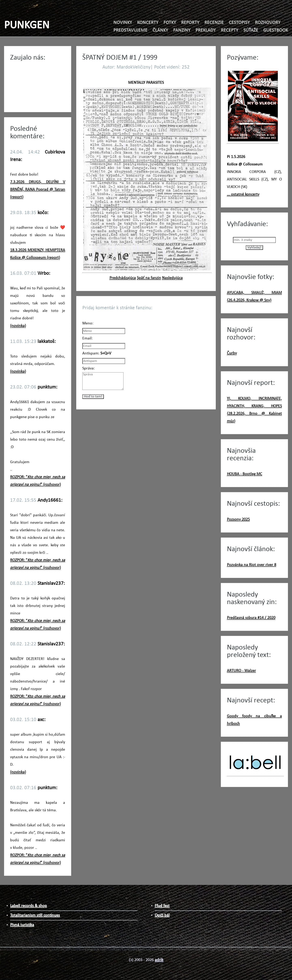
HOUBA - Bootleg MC (245, 474)
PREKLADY (206, 30)
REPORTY (190, 23)
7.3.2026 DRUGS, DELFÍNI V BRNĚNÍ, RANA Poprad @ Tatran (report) (38, 190)
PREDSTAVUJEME (130, 30)
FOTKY (170, 23)
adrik (159, 960)
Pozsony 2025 (238, 520)
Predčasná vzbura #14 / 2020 (251, 618)
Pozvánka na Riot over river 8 (252, 565)
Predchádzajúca (123, 278)
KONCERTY (148, 23)
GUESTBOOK (276, 30)
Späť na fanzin (149, 278)
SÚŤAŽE (251, 30)
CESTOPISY (239, 23)
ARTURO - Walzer (241, 671)
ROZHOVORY (268, 23)
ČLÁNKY (160, 30)
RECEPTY (230, 30)
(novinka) (18, 326)
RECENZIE (214, 23)
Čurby (232, 353)
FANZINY (182, 30)
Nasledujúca (172, 278)
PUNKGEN (27, 26)
